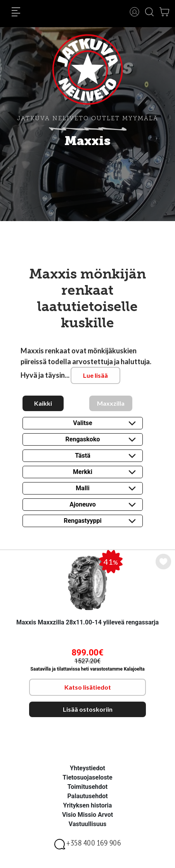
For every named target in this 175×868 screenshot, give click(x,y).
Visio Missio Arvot (87, 815)
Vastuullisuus (87, 824)
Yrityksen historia (88, 805)
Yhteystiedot (87, 768)
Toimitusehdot (88, 787)
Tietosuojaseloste (87, 777)
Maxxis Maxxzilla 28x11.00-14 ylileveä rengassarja (87, 622)
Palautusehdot (87, 796)
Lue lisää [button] (95, 375)
